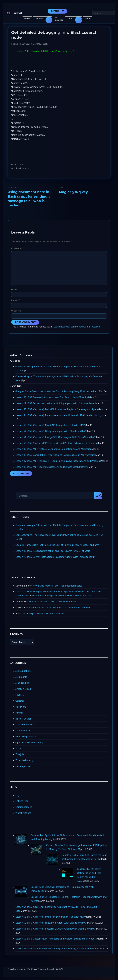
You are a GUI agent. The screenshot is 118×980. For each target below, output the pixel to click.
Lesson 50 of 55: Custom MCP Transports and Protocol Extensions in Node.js (56, 443)
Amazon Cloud (23, 689)
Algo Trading (22, 683)
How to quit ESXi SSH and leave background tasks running (60, 607)
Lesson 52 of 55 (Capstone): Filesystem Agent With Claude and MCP (51, 431)
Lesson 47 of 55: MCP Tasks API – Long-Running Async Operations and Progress (58, 461)
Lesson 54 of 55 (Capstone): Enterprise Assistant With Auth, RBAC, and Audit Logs (59, 415)
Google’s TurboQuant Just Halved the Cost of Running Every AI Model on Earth (57, 391)
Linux (70, 19)
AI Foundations (23, 671)
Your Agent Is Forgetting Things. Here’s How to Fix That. (62, 595)
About (87, 19)
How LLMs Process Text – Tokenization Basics (57, 586)
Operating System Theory (29, 742)
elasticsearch (22, 169)
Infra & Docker (23, 719)
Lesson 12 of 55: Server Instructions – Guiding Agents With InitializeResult (55, 403)
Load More (21, 474)
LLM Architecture (25, 725)
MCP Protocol (23, 731)
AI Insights (59, 19)
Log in (19, 795)
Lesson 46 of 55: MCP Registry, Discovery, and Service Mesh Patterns (52, 467)
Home (27, 19)
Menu (55, 11)
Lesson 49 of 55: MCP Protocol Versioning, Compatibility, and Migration (54, 449)
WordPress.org (23, 813)
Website (16, 311)
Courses (39, 19)
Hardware (21, 707)
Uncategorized (23, 766)
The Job (20, 754)
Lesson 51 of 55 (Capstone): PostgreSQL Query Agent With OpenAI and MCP (56, 437)
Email (16, 300)
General (20, 701)
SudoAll (18, 13)
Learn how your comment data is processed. (77, 327)
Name (16, 289)
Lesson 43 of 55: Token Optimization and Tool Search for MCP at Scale (53, 397)
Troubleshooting (24, 760)
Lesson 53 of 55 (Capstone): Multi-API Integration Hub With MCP (50, 425)
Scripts (19, 748)
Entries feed (22, 801)
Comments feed (24, 807)
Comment (18, 248)
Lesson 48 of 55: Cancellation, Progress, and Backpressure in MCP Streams (55, 455)
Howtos (19, 165)
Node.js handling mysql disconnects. (45, 613)
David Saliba (43, 44)
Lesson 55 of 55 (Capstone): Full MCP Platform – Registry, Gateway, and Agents (57, 409)
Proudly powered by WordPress (22, 969)
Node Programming (26, 736)
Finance (20, 695)
